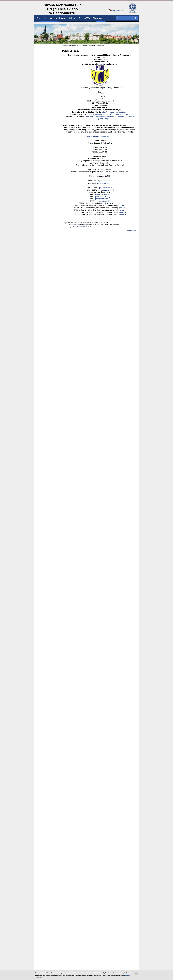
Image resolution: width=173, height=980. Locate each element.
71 (74, 227)
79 (88, 227)
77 (85, 227)
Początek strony (131, 231)
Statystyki (72, 18)
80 (90, 227)
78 (87, 227)
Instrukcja (48, 18)
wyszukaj (136, 18)
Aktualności (98, 18)
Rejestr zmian (60, 18)
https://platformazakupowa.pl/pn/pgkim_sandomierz (109, 114)
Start (39, 18)
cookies (51, 973)
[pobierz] (117, 203)
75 (81, 227)
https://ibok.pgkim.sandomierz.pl (114, 112)
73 (77, 227)
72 (76, 227)
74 (79, 227)
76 (83, 227)
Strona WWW (85, 18)
